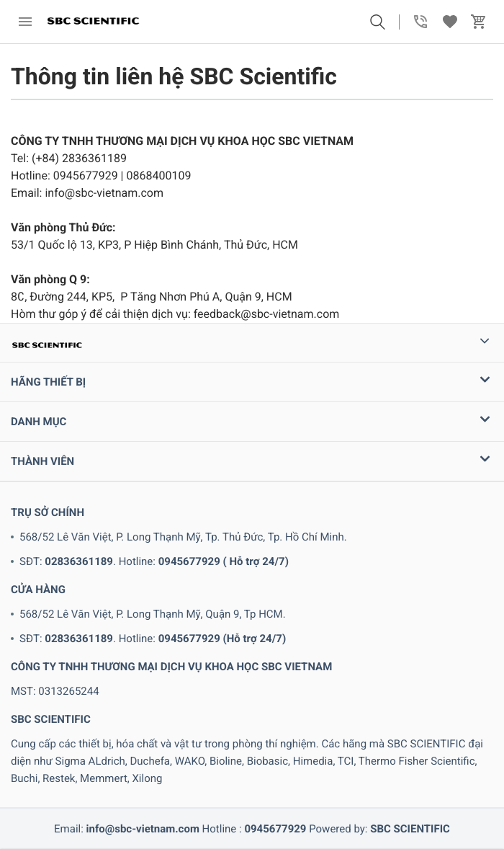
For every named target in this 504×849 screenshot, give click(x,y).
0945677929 (275, 829)
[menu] (25, 22)
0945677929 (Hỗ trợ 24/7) (222, 639)
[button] (377, 22)
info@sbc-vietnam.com (143, 829)
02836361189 (79, 561)
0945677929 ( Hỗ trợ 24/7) (224, 561)
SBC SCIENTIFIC (410, 829)
